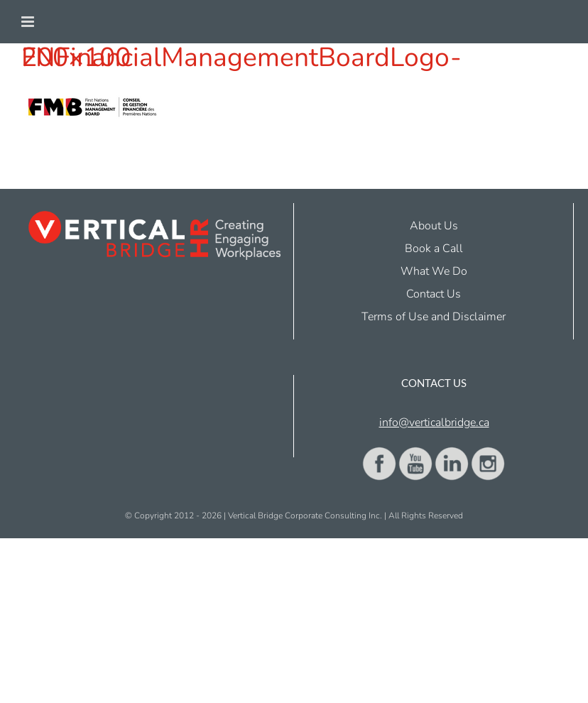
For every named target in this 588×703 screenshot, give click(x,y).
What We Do (434, 271)
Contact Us (434, 294)
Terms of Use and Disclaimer (434, 317)
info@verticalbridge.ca (434, 423)
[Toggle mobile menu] (29, 22)
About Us (434, 226)
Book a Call (434, 249)
